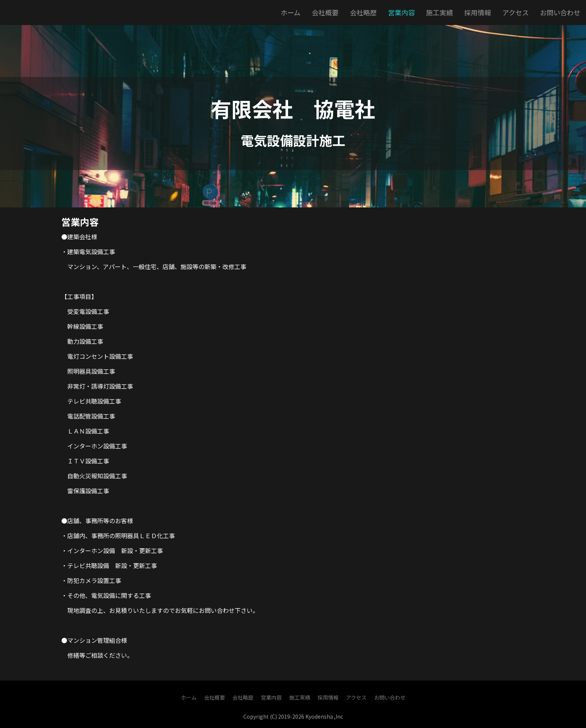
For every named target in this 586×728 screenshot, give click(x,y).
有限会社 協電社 (293, 108)
